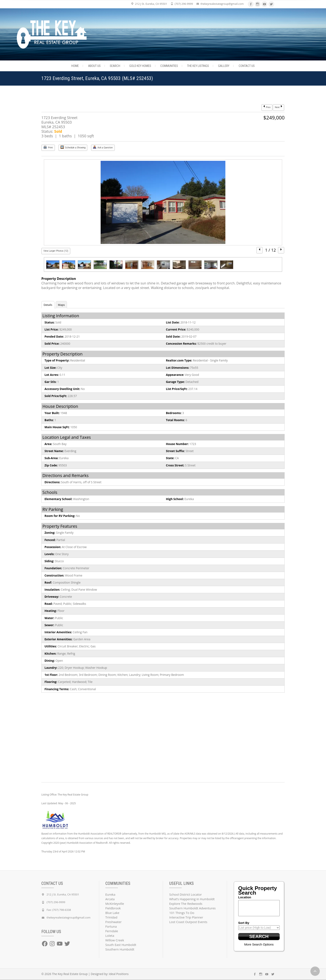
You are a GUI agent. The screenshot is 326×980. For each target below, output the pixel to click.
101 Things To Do (182, 913)
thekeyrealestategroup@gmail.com (222, 4)
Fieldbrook (113, 908)
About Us (94, 66)
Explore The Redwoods (186, 904)
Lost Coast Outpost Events (188, 922)
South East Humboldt (121, 945)
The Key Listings (198, 66)
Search (115, 66)
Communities (169, 66)
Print (48, 147)
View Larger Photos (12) (56, 251)
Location (245, 897)
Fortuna (111, 926)
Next (278, 107)
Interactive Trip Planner (186, 917)
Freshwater (114, 922)
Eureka (110, 894)
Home (75, 66)
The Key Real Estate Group (70, 974)
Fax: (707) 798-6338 (59, 910)
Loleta (110, 936)
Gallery (224, 66)
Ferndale (112, 931)
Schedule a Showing (73, 147)
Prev (267, 107)
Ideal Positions (119, 974)
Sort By (244, 923)
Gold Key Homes (140, 66)
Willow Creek (115, 940)
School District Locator (186, 894)
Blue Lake (112, 913)
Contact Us (247, 66)
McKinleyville (115, 904)
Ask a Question (103, 147)
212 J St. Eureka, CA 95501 (151, 4)
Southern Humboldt (120, 949)
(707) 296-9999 (184, 4)
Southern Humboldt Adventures (192, 908)
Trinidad (111, 917)
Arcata (110, 899)
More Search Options (259, 945)
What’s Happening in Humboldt (192, 899)
